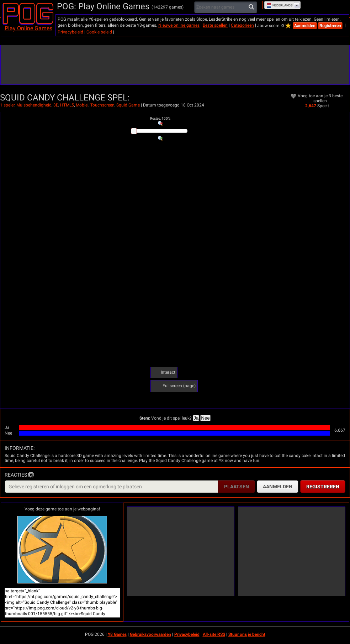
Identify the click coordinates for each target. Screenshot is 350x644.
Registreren (330, 26)
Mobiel (82, 105)
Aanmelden (305, 26)
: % (160, 118)
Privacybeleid (70, 32)
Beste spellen (215, 25)
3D (56, 105)
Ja (196, 418)
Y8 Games (117, 634)
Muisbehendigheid (34, 105)
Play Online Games (28, 28)
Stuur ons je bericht (247, 634)
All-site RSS (214, 634)
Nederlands (280, 5)
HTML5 (67, 105)
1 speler (7, 105)
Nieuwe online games (179, 25)
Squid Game (128, 105)
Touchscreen (102, 105)
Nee (205, 418)
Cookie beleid (99, 32)
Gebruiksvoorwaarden (150, 634)
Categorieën (242, 25)
